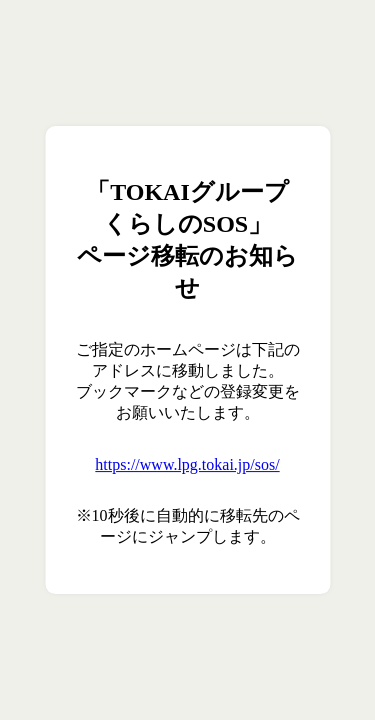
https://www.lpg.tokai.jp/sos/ (187, 464)
